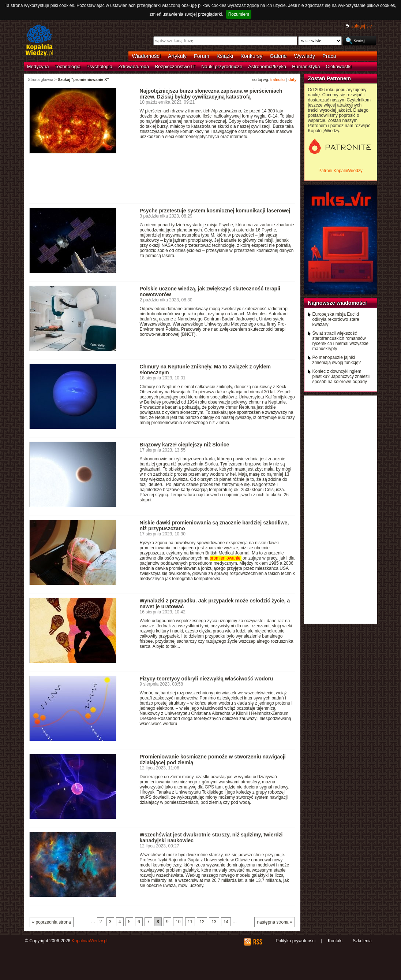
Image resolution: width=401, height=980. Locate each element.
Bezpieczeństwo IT (175, 66)
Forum (202, 56)
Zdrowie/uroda (134, 66)
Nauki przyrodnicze (222, 66)
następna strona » (274, 922)
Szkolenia (362, 941)
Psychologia (99, 66)
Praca (329, 56)
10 (178, 922)
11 (190, 922)
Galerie (278, 56)
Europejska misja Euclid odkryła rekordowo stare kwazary (336, 319)
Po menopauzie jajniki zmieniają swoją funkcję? (337, 360)
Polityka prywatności (295, 941)
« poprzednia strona (52, 922)
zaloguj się (361, 26)
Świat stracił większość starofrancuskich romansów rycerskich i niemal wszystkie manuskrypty (340, 341)
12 (202, 922)
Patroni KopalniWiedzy (340, 171)
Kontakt (335, 941)
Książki (225, 56)
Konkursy (251, 56)
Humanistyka (306, 66)
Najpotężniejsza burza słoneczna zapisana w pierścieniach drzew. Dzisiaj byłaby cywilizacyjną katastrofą (211, 94)
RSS (257, 942)
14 (226, 922)
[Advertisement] (162, 182)
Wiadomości (146, 56)
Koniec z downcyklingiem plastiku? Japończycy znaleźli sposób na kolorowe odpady (341, 376)
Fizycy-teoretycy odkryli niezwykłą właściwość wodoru (207, 679)
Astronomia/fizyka (267, 66)
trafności (278, 79)
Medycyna (38, 66)
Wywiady (305, 56)
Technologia (68, 66)
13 (214, 922)
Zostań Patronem (330, 78)
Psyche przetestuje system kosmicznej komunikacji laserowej (215, 211)
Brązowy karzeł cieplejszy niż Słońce (185, 445)
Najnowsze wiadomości (338, 303)
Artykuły (177, 56)
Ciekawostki (339, 66)
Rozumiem (239, 14)
